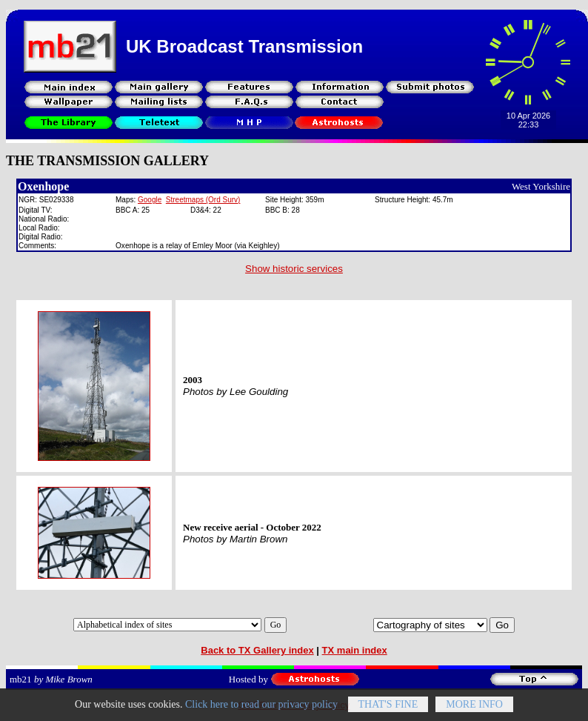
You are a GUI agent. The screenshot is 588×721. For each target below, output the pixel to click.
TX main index (355, 650)
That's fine (388, 712)
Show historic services (294, 269)
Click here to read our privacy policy (261, 712)
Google (150, 200)
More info (474, 712)
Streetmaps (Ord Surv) (203, 200)
